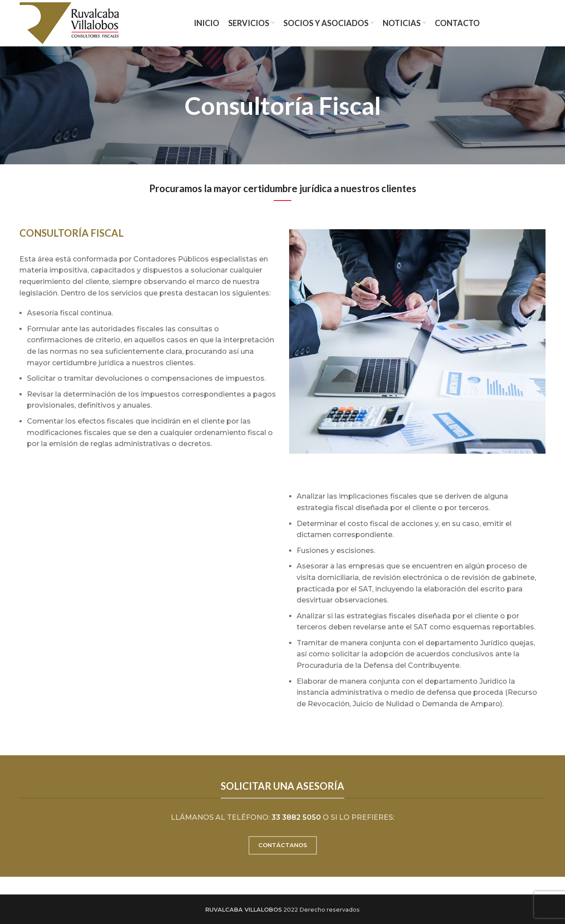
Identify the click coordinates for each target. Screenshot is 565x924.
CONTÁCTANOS (283, 845)
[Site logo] (69, 23)
